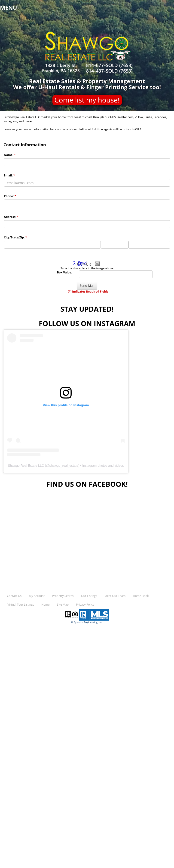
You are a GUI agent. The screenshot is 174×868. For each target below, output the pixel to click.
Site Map (63, 605)
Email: (9, 175)
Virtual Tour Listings (21, 605)
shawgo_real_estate (64, 466)
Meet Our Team (115, 596)
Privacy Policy (85, 605)
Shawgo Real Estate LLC (26, 466)
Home (45, 605)
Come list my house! (87, 100)
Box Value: (64, 272)
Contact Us (14, 596)
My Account (37, 596)
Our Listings (89, 596)
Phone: (10, 196)
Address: (11, 217)
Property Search (63, 596)
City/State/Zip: (15, 237)
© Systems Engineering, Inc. (87, 622)
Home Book (141, 596)
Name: (10, 155)
